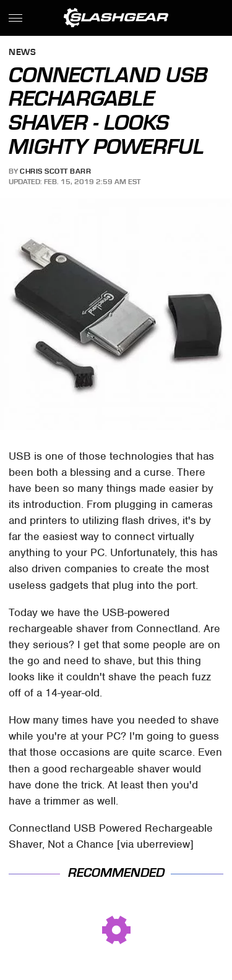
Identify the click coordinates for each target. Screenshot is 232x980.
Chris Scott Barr (55, 171)
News (22, 53)
